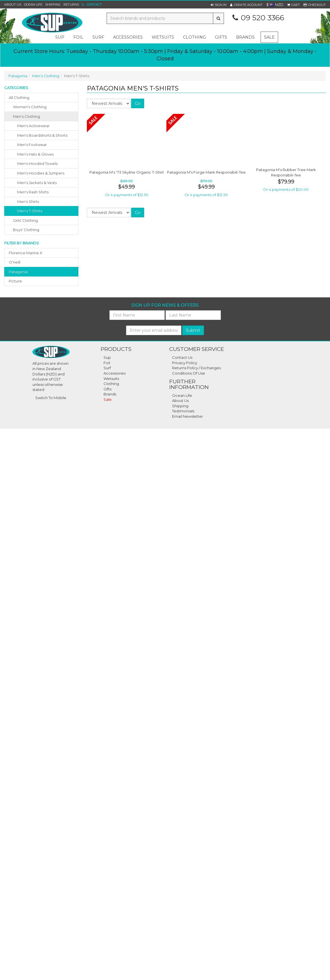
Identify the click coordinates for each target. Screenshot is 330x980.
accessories (128, 37)
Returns (71, 5)
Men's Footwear (32, 145)
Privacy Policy (185, 363)
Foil (107, 363)
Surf (107, 368)
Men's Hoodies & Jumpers (41, 173)
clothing (194, 37)
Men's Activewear (33, 126)
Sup (107, 357)
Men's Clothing (46, 76)
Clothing (111, 384)
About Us (13, 5)
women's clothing (30, 107)
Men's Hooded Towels (37, 163)
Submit (193, 330)
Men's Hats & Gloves (35, 154)
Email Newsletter (188, 416)
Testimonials (183, 411)
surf (98, 37)
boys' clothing (26, 230)
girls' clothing (25, 220)
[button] (219, 5)
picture (15, 281)
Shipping (53, 5)
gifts (221, 37)
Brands (245, 37)
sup (60, 37)
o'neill (15, 262)
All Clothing (19, 98)
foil (78, 37)
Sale (269, 37)
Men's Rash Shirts (33, 192)
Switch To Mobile (51, 398)
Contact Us (182, 357)
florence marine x (26, 253)
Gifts (107, 389)
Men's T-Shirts (30, 211)
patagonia (18, 272)
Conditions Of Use (189, 373)
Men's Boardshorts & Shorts (42, 135)
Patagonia (18, 76)
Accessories (115, 373)
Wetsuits (111, 379)
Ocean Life (33, 5)
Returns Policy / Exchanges (196, 368)
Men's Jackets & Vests (37, 183)
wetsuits (163, 37)
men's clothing (27, 116)
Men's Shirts (28, 202)
